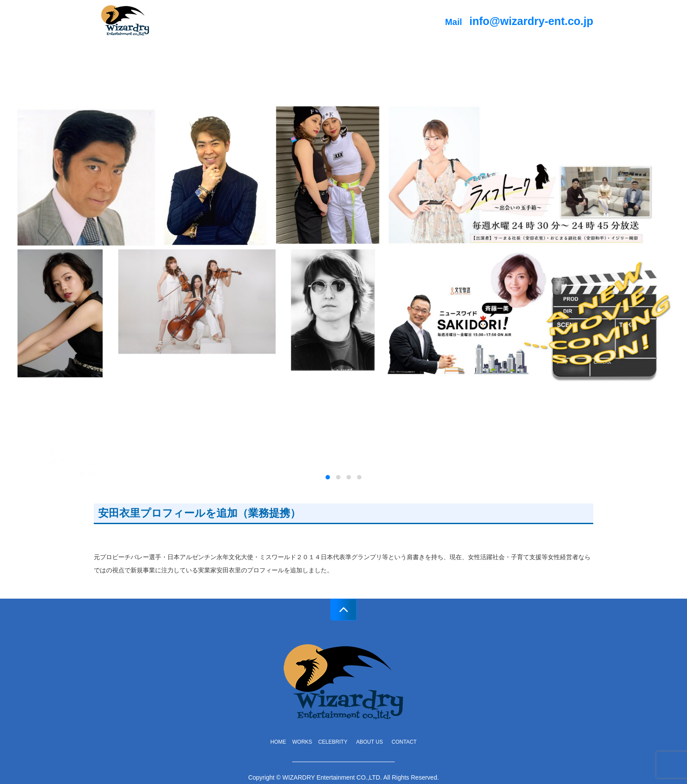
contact (404, 742)
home (278, 742)
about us (372, 742)
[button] (328, 477)
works (302, 742)
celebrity (333, 742)
